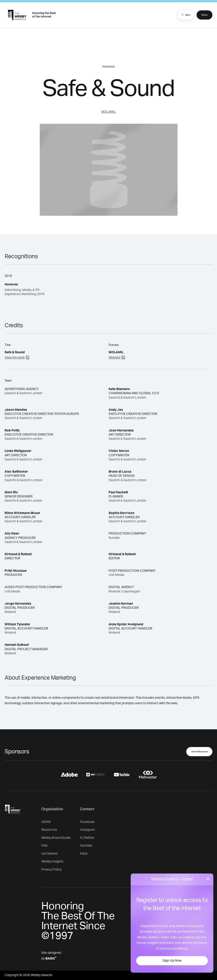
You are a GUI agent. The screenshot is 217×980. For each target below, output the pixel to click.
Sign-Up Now (172, 961)
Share (204, 15)
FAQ (44, 846)
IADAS (46, 822)
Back (185, 15)
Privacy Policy (51, 870)
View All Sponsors (199, 752)
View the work (15, 358)
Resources (49, 830)
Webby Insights (52, 862)
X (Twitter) (87, 838)
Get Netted (49, 854)
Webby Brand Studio (56, 838)
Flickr (84, 854)
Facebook (87, 822)
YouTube (86, 846)
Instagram (87, 830)
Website (114, 358)
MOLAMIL (109, 112)
